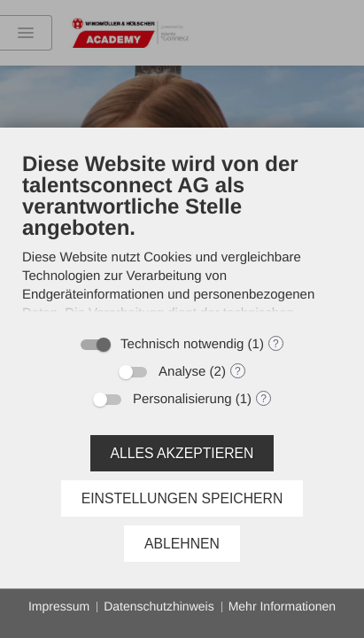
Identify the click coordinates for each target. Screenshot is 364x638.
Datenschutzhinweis (159, 606)
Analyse (182, 372)
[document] (182, 238)
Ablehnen (182, 544)
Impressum (59, 606)
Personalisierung (182, 399)
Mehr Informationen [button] (282, 606)
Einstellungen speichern (182, 498)
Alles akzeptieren (182, 453)
